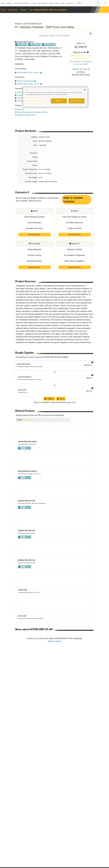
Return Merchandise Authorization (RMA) (31, 112)
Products (9, 3)
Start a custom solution (73, 200)
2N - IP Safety (35, 45)
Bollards (24, 10)
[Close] (85, 90)
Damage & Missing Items (25, 115)
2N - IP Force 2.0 (49, 45)
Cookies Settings (34, 101)
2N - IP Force (22, 45)
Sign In (61, 399)
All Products (13, 10)
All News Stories (54, 641)
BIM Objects (43, 3)
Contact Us (70, 3)
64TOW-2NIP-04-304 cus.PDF (27, 73)
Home (3, 10)
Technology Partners (21, 3)
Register (76, 69)
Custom (34, 3)
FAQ (62, 3)
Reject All (59, 101)
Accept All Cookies (77, 101)
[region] (55, 97)
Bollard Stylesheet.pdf (24, 81)
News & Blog (54, 3)
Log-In (85, 69)
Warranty (19, 109)
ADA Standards (22, 92)
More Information (35, 235)
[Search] (86, 3)
